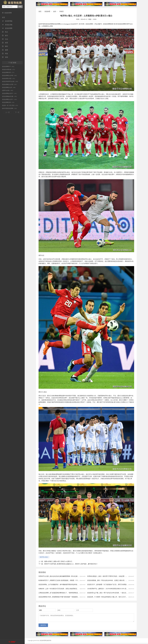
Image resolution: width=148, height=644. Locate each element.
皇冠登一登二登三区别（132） (10, 105)
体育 (5, 43)
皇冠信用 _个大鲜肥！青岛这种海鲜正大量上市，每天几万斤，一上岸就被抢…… (113, 597)
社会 (5, 39)
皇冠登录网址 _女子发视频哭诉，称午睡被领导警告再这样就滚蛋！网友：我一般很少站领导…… (69, 585)
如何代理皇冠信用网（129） (10, 108)
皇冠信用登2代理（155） (9, 78)
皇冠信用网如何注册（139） (10, 96)
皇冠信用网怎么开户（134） (10, 99)
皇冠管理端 (7, 21)
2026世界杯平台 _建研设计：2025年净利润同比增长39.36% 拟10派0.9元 (110, 589)
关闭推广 (13, 642)
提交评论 (43, 626)
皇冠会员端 (7, 25)
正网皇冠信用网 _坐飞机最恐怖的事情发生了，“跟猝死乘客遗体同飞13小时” (63, 593)
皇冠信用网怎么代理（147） (10, 84)
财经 (5, 46)
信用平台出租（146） (8, 90)
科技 (5, 54)
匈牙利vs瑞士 (44, 557)
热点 (5, 32)
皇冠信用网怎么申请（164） (10, 75)
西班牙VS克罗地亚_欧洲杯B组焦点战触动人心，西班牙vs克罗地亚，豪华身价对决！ (71, 564)
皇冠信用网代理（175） (9, 73)
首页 (3, 17)
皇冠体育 (47, 11)
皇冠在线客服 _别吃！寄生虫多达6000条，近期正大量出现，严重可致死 (110, 580)
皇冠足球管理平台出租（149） (10, 81)
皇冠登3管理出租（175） (9, 70)
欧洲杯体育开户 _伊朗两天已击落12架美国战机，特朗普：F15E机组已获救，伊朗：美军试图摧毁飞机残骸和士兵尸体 (76, 580)
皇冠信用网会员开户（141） (10, 93)
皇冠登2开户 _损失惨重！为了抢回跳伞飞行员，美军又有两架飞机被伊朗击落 (112, 585)
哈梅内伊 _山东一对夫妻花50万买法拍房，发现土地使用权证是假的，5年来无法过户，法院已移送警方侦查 (73, 589)
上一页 (8, 112)
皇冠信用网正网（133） (9, 102)
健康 (5, 50)
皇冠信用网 (7, 28)
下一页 (17, 112)
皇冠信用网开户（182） (9, 67)
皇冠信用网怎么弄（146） (9, 87)
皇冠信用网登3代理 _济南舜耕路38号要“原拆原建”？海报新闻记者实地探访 (62, 597)
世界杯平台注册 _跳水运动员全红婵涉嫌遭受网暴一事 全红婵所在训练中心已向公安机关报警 (68, 576)
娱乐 (5, 36)
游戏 (5, 57)
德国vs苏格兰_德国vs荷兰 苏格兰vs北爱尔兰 (58, 561)
